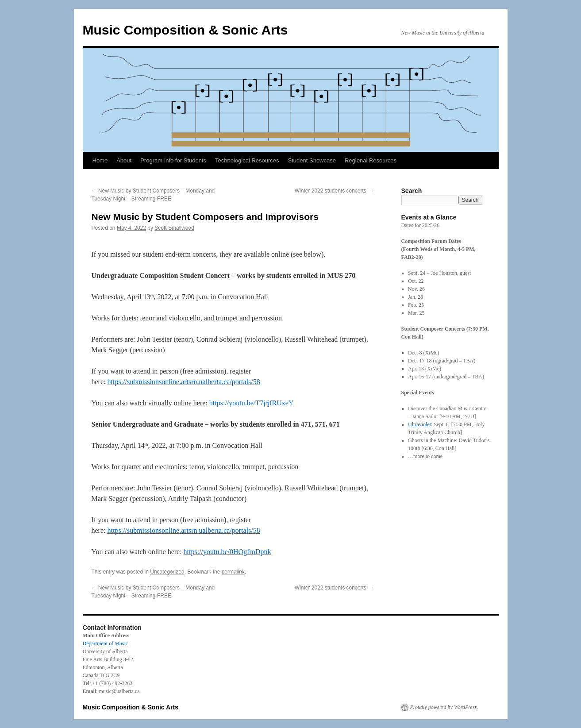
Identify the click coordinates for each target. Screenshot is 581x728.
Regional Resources (371, 160)
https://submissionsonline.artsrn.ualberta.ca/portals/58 (183, 382)
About (124, 160)
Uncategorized (167, 572)
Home (100, 160)
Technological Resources (247, 160)
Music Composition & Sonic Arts (185, 30)
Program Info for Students (173, 160)
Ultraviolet (419, 424)
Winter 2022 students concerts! (335, 191)
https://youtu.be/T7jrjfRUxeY (252, 403)
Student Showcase (312, 160)
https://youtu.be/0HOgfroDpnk (227, 552)
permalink (233, 572)
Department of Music (106, 643)
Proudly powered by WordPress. (444, 707)
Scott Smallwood (174, 228)
